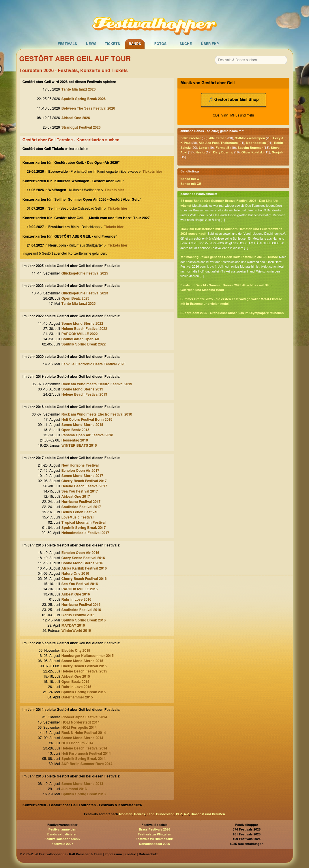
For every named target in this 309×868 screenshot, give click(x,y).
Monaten (126, 814)
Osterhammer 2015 (77, 697)
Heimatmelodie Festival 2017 (85, 533)
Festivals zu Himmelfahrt (154, 839)
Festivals (67, 44)
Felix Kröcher (191, 138)
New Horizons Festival (80, 465)
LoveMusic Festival (77, 517)
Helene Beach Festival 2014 (84, 748)
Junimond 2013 (74, 789)
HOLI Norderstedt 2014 (80, 722)
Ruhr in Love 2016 (76, 600)
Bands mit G (190, 179)
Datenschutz (148, 854)
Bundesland (165, 814)
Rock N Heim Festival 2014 (84, 733)
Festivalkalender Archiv (62, 839)
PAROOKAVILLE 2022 (80, 334)
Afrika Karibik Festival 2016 (84, 568)
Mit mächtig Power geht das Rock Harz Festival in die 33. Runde (229, 257)
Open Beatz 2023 (75, 298)
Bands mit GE (191, 184)
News (91, 44)
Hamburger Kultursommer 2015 (88, 656)
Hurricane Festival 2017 (81, 502)
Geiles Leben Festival (79, 512)
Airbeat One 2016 (76, 594)
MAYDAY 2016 (73, 625)
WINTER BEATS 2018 (79, 446)
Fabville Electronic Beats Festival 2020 (93, 364)
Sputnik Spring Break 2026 (84, 99)
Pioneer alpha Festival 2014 (84, 717)
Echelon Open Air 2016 (80, 553)
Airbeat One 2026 (76, 118)
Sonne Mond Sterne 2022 (82, 324)
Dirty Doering (223, 152)
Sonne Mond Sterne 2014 (82, 738)
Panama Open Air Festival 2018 (87, 435)
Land (151, 814)
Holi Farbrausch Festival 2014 (86, 754)
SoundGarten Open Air (80, 339)
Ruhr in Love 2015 (76, 687)
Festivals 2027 (62, 844)
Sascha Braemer (250, 148)
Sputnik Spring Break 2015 (84, 692)
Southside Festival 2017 (81, 507)
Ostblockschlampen (250, 138)
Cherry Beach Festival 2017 (84, 481)
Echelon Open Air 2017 (80, 471)
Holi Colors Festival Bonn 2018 (87, 420)
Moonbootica (256, 143)
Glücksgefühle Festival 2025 (85, 273)
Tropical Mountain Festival (84, 523)
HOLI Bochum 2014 (77, 743)
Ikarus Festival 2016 (78, 615)
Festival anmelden (62, 830)
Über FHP (210, 44)
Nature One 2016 (75, 574)
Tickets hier (152, 172)
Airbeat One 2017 (76, 497)
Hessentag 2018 (75, 440)
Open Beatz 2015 (75, 682)
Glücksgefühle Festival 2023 (85, 293)
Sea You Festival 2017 (80, 491)
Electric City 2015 (76, 651)
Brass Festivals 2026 (154, 830)
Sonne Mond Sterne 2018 (82, 425)
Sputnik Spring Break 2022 (84, 344)
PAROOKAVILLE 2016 (80, 589)
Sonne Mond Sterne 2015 (82, 661)
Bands (135, 44)
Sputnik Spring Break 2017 (84, 528)
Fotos (160, 44)
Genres (139, 814)
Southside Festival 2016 (81, 610)
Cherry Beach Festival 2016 (84, 579)
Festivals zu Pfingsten (154, 834)
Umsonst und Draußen (208, 814)
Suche (186, 44)
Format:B (222, 148)
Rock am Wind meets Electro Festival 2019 (97, 384)
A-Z (186, 814)
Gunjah (277, 152)
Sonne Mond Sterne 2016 (82, 563)
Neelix (200, 152)
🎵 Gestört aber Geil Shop (234, 100)
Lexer (203, 148)
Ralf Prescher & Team (86, 854)
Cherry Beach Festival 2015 (84, 666)
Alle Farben (218, 138)
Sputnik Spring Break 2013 (84, 794)
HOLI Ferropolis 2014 (79, 728)
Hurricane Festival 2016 (81, 605)
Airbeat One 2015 (76, 677)
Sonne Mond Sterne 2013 (82, 784)
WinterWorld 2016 (76, 631)
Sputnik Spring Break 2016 (84, 620)
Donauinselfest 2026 (154, 844)
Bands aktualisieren (62, 834)
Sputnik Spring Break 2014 (84, 759)
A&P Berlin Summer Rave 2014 (87, 764)
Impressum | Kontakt (121, 854)
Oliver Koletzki (253, 152)
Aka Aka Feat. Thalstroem (218, 143)
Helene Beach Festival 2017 (84, 486)
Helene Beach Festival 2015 (84, 671)
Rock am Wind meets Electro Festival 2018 (97, 414)
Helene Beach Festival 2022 (84, 329)
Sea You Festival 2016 (80, 584)
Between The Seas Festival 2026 (88, 108)
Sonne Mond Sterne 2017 (82, 476)
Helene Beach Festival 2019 (84, 394)
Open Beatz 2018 (75, 430)
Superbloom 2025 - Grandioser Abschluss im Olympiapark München (232, 313)
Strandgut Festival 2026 (81, 127)
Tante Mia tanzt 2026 (79, 89)
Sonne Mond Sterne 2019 (82, 389)
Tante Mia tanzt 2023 (79, 304)
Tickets (112, 44)
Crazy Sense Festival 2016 (83, 558)
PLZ (179, 814)
